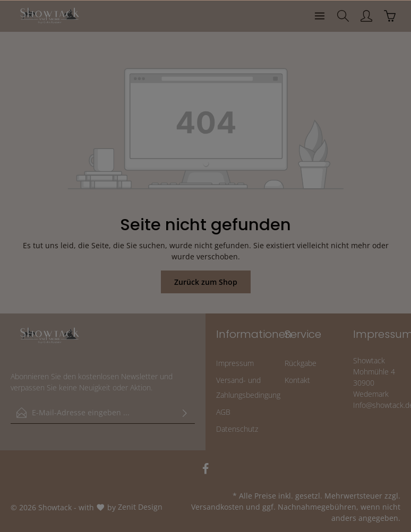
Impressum (235, 363)
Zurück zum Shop (206, 282)
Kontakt (297, 380)
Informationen (254, 334)
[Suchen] (343, 16)
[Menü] (320, 16)
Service (303, 334)
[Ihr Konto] (366, 16)
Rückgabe (301, 363)
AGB (223, 412)
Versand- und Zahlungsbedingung (248, 387)
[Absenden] (185, 413)
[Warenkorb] (390, 16)
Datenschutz (237, 429)
